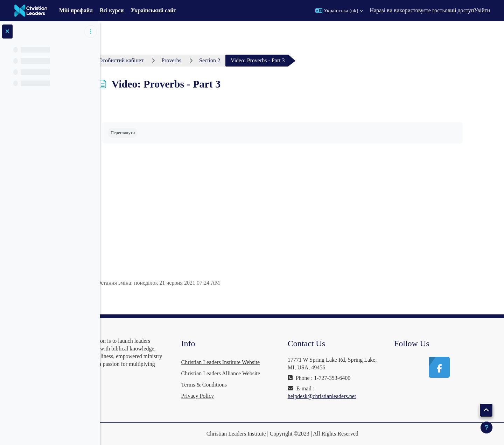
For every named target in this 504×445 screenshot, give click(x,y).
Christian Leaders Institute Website (254, 362)
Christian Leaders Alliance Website (254, 373)
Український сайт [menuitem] (154, 10)
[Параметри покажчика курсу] (91, 32)
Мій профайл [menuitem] (76, 10)
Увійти (482, 10)
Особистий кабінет (143, 60)
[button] (339, 11)
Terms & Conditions (237, 385)
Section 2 (232, 60)
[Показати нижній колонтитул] (486, 427)
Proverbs (194, 60)
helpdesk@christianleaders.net (344, 396)
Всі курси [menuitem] (112, 10)
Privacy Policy (231, 396)
